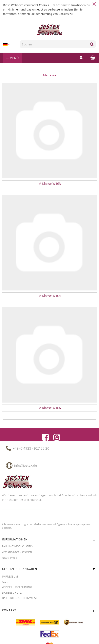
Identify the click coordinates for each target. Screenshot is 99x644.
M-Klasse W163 (50, 184)
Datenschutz (12, 593)
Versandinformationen (17, 552)
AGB (5, 582)
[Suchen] (54, 44)
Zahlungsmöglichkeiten (18, 546)
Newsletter (9, 558)
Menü (12, 58)
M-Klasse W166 (50, 408)
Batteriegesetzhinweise (20, 598)
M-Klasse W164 (50, 296)
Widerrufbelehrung (17, 587)
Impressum (10, 576)
